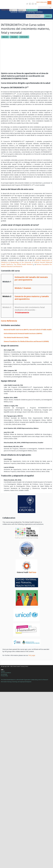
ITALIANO (14, 37)
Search (48, 16)
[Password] (22, 10)
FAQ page (32, 655)
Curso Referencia (9, 321)
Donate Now (5, 10)
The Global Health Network (14, 2)
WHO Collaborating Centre (44, 2)
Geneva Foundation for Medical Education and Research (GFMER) (26, 341)
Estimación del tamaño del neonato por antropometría (31, 278)
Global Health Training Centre (27, 12)
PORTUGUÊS (24, 37)
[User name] (13, 10)
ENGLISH (5, 37)
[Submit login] (32, 10)
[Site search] (35, 16)
